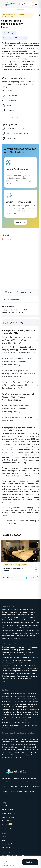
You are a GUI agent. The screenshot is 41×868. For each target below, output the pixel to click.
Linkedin (23, 786)
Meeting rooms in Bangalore (11, 609)
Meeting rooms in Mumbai (18, 612)
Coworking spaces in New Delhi (13, 652)
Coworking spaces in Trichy (25, 673)
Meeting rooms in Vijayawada (12, 638)
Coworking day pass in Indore (28, 712)
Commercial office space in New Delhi (22, 744)
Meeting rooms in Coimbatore (13, 625)
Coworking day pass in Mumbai (26, 696)
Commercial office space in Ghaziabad (15, 755)
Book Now (30, 862)
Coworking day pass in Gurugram (25, 701)
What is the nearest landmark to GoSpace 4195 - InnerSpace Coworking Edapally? (17, 340)
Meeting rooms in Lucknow (25, 636)
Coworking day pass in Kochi (12, 715)
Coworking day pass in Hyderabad (14, 704)
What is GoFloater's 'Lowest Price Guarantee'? (17, 419)
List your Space (7, 828)
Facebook (5, 786)
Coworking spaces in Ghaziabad (20, 660)
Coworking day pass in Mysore (13, 720)
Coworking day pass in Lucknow (26, 725)
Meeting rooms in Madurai (18, 630)
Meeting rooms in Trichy (19, 633)
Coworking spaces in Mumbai (21, 650)
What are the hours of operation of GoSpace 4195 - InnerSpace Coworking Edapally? (18, 397)
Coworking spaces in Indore (29, 665)
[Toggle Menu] (36, 4)
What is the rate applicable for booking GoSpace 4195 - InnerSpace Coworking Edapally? (19, 373)
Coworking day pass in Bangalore (13, 694)
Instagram (15, 786)
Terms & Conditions (9, 844)
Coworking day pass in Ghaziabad (24, 707)
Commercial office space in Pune (25, 752)
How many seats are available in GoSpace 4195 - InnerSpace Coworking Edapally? (17, 362)
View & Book (32, 578)
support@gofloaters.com (15, 856)
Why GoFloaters (7, 810)
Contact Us (6, 836)
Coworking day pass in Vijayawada (14, 728)
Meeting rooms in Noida (25, 615)
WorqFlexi (7, 825)
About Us (5, 806)
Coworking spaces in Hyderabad (13, 658)
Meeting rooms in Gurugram (11, 617)
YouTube (36, 786)
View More (21, 222)
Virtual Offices (7, 821)
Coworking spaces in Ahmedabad (14, 663)
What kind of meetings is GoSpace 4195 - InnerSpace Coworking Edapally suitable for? (18, 385)
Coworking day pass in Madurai (21, 717)
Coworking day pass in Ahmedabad (14, 709)
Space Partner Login (9, 813)
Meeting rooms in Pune (19, 620)
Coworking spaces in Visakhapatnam (15, 676)
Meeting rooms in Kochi (16, 628)
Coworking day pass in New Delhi (13, 699)
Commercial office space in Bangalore (15, 739)
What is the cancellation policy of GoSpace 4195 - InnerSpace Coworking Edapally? (17, 409)
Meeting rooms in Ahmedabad (28, 623)
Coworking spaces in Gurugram (20, 655)
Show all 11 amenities (21, 118)
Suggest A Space (8, 817)
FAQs (3, 840)
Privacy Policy (7, 848)
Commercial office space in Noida (14, 747)
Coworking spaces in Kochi (12, 668)
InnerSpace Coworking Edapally (14, 14)
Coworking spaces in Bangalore (13, 647)
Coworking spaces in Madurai (19, 671)
